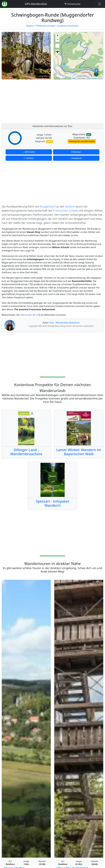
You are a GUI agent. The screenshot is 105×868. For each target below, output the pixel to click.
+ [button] (57, 36)
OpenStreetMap (92, 78)
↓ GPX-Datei (29, 152)
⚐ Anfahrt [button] (29, 158)
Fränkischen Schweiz (66, 211)
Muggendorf (48, 206)
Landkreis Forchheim (68, 26)
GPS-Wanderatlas (36, 4)
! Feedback (76, 158)
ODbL (100, 78)
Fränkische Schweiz (45, 26)
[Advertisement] (78, 101)
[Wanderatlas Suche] (72, 4)
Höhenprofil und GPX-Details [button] (82, 141)
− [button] (57, 40)
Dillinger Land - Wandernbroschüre (26, 452)
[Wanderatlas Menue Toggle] (100, 4)
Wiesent (70, 206)
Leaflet (74, 78)
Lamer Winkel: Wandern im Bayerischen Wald (79, 452)
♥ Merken (76, 152)
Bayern (30, 26)
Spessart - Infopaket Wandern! (52, 503)
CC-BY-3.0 (34, 315)
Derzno (25, 315)
